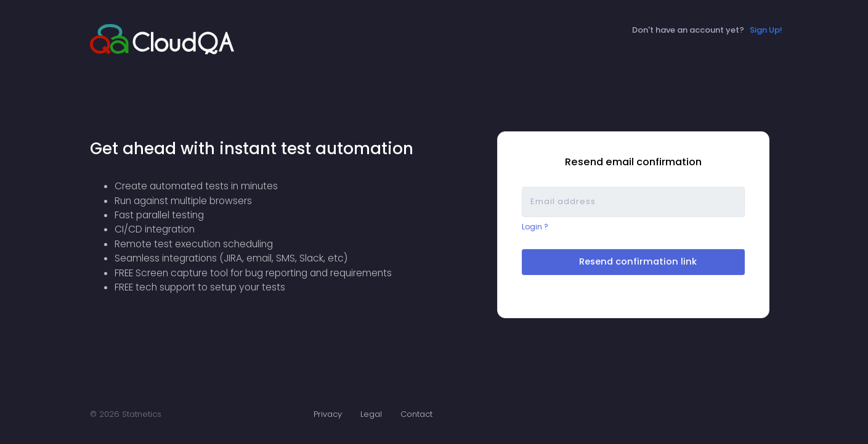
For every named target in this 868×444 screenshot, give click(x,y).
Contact (416, 414)
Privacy (328, 414)
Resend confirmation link (635, 261)
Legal (371, 414)
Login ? (535, 227)
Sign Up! (766, 30)
